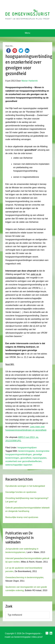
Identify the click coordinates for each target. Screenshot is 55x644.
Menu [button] (27, 33)
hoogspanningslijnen (27, 448)
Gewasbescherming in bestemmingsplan (24, 577)
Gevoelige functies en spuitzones (21, 492)
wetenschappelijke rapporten (19, 465)
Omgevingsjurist (28, 15)
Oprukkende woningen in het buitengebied (25, 486)
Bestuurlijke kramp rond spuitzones (22, 517)
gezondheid (26, 458)
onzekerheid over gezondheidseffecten (24, 461)
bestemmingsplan (27, 451)
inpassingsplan (39, 458)
